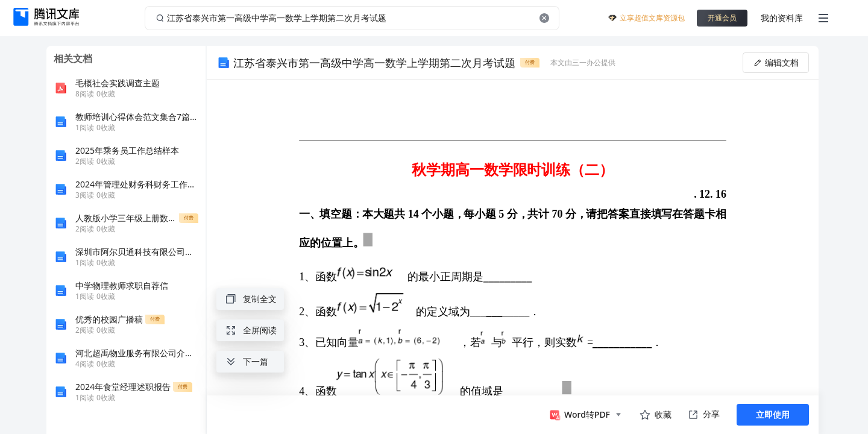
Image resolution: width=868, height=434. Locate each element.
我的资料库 (782, 18)
